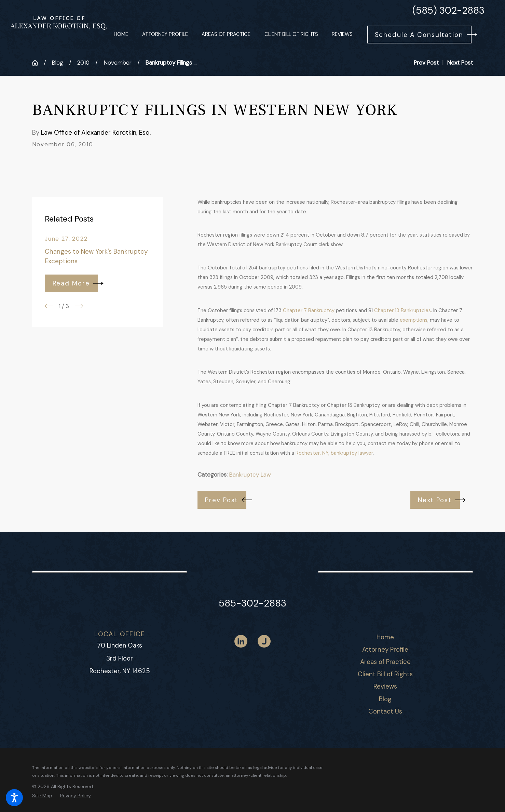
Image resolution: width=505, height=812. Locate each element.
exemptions (414, 320)
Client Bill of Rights (385, 674)
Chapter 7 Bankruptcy (309, 310)
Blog (57, 63)
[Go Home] (38, 63)
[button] (14, 798)
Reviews (385, 686)
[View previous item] (49, 306)
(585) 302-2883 (448, 11)
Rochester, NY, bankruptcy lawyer (334, 453)
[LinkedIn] (241, 641)
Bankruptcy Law (250, 475)
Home (385, 637)
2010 (83, 63)
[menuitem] (121, 35)
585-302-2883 (252, 603)
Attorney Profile (385, 649)
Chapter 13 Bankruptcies (402, 310)
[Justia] (264, 641)
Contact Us (385, 711)
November (118, 63)
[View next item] (79, 306)
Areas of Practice (385, 662)
